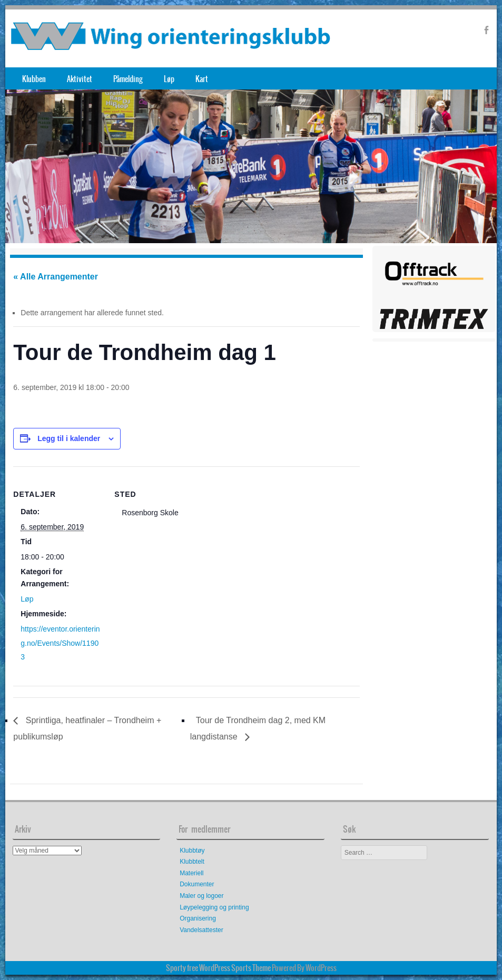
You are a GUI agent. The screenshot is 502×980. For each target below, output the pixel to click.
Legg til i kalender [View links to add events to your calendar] (69, 438)
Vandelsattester (201, 930)
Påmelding (128, 79)
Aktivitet (80, 79)
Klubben (34, 79)
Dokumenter (197, 884)
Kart (202, 79)
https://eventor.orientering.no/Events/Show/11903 (60, 643)
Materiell (191, 873)
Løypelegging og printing (214, 907)
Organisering (198, 918)
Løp (169, 79)
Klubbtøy (192, 851)
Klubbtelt (192, 862)
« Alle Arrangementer (56, 277)
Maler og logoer (201, 896)
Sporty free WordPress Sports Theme (218, 968)
